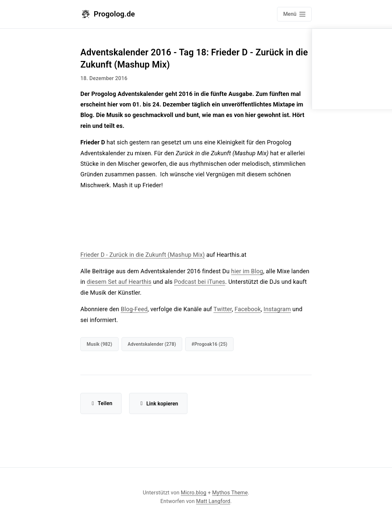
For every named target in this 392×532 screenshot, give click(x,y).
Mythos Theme (230, 493)
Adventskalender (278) (152, 344)
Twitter (223, 309)
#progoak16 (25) (209, 344)
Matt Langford (213, 501)
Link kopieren (158, 404)
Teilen (101, 403)
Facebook (248, 309)
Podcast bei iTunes (199, 282)
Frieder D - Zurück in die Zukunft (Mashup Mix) (143, 255)
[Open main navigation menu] (294, 14)
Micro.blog (194, 493)
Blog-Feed (134, 309)
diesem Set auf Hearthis (119, 282)
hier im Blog (247, 271)
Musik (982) (99, 344)
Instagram (277, 309)
